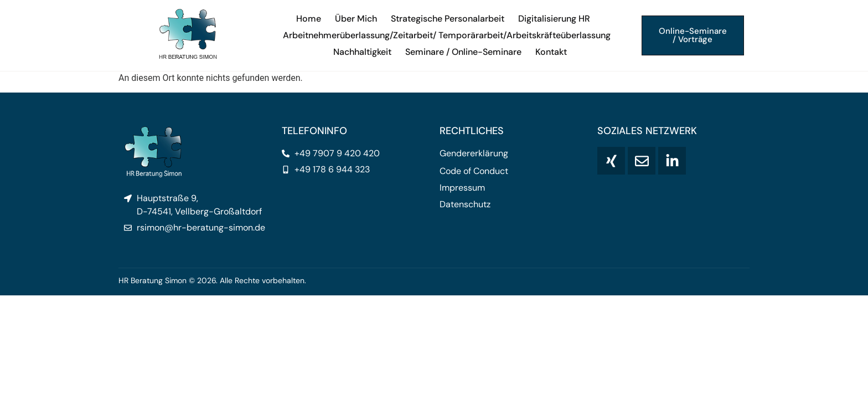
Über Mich (356, 19)
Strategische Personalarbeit (448, 19)
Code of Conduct (474, 171)
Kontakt (551, 52)
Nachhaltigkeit (362, 52)
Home (309, 19)
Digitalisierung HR (554, 19)
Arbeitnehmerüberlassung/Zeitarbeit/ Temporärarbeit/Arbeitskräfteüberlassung (447, 35)
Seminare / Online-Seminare (463, 52)
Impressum (462, 188)
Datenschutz (465, 204)
